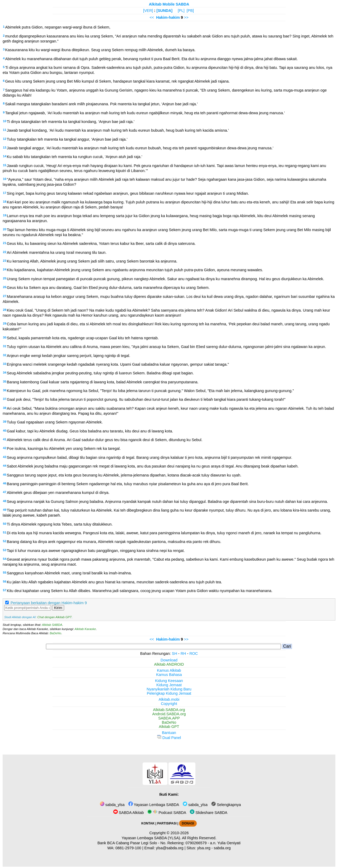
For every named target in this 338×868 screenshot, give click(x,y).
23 (5, 261)
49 (5, 510)
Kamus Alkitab (169, 670)
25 (5, 278)
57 (5, 590)
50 (5, 524)
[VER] (148, 11)
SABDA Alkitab (128, 813)
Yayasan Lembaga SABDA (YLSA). (151, 838)
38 (5, 408)
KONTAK (148, 823)
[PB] (190, 11)
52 (5, 541)
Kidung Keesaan (169, 681)
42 (5, 448)
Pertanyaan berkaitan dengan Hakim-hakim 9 (49, 603)
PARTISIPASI (167, 823)
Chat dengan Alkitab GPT (54, 617)
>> (186, 17)
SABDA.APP (169, 718)
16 (5, 179)
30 (5, 337)
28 (5, 310)
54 (5, 559)
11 (5, 130)
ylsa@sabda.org (170, 848)
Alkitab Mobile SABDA (169, 4)
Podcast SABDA (167, 813)
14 (5, 156)
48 (5, 501)
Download (169, 660)
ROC (194, 654)
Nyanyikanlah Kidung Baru (169, 689)
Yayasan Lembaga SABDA (154, 805)
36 (5, 390)
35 (5, 381)
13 (5, 147)
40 (5, 431)
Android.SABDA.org (169, 714)
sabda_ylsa (112, 805)
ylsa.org (204, 848)
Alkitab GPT (169, 727)
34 (5, 373)
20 (5, 229)
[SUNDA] (164, 11)
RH (183, 654)
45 (5, 475)
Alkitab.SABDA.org (169, 710)
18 (5, 202)
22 (5, 252)
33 (5, 364)
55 (5, 573)
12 (5, 139)
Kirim (58, 608)
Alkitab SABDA (52, 625)
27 (5, 296)
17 (5, 193)
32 (5, 355)
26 (5, 287)
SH (175, 654)
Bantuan (169, 733)
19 (5, 215)
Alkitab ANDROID (169, 664)
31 (5, 346)
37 (5, 399)
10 (5, 121)
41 (5, 439)
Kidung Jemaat (169, 685)
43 (5, 457)
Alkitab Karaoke (85, 629)
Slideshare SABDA (209, 813)
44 (5, 466)
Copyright (169, 704)
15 (5, 165)
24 (5, 269)
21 (5, 243)
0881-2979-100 (128, 848)
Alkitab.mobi (169, 699)
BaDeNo (55, 633)
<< (152, 17)
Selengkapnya (226, 805)
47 (5, 492)
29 (5, 323)
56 (5, 581)
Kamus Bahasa (169, 675)
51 (5, 532)
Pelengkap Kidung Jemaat (169, 693)
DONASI (188, 823)
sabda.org (222, 848)
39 (5, 422)
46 (5, 483)
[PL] (181, 11)
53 (5, 550)
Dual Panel (169, 738)
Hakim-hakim (168, 17)
